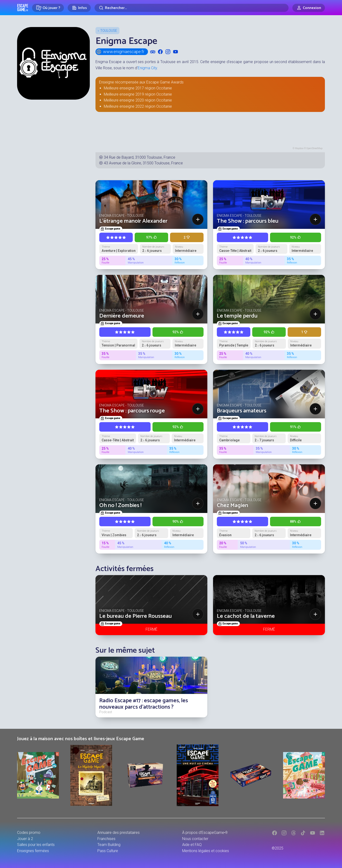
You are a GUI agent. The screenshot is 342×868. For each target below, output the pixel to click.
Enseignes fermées (33, 851)
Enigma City (147, 68)
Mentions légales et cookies (206, 851)
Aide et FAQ (192, 845)
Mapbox (299, 148)
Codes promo (29, 833)
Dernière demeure (122, 316)
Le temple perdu (237, 316)
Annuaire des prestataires (119, 833)
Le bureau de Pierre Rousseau (135, 616)
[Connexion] (309, 8)
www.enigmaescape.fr (120, 52)
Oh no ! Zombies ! (120, 506)
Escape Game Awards (165, 82)
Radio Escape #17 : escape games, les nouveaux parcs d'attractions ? (144, 704)
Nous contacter (195, 839)
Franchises (106, 839)
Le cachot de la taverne (246, 616)
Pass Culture (108, 851)
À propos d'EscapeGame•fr (205, 833)
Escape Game (23, 8)
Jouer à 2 (25, 839)
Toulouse (109, 31)
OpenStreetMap (314, 148)
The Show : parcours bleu (248, 221)
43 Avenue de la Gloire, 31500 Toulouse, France (143, 163)
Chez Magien (233, 506)
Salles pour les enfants (36, 845)
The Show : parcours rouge (132, 411)
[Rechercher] (192, 8)
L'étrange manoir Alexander (133, 221)
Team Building (109, 845)
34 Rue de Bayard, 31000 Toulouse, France (140, 157)
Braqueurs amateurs (242, 411)
